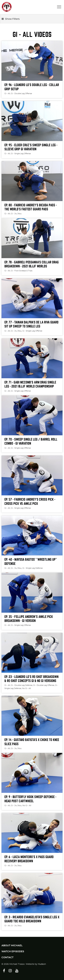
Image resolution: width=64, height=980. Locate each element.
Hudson (42, 964)
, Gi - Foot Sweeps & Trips (21, 271)
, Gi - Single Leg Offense (20, 154)
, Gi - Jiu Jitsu (16, 214)
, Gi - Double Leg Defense (21, 685)
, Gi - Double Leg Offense (21, 94)
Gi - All (7, 94)
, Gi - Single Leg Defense (32, 568)
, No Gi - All (26, 688)
